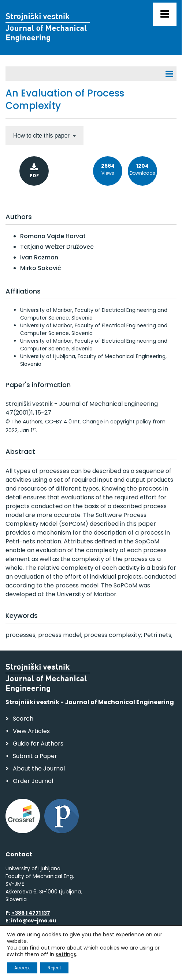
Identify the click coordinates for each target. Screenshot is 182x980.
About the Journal (39, 768)
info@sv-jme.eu (34, 921)
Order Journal (33, 781)
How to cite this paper (42, 136)
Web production (48, 967)
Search (23, 719)
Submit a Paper (35, 756)
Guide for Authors (38, 744)
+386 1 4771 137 (31, 913)
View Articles (31, 731)
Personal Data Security (106, 953)
